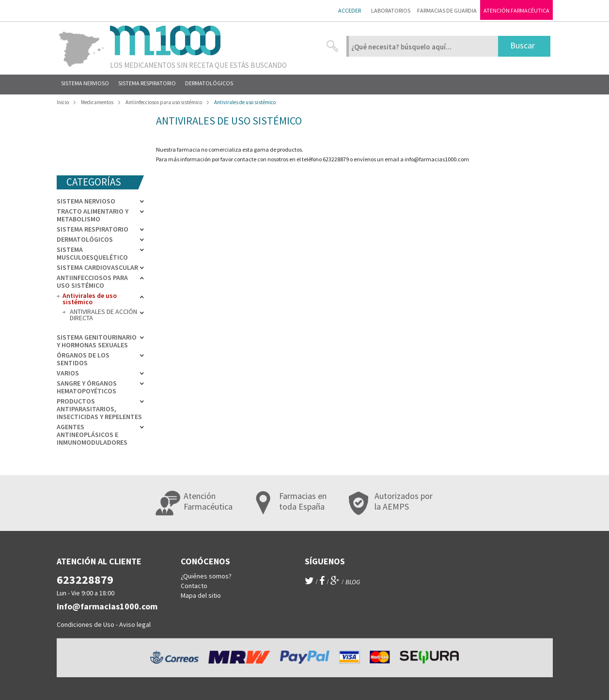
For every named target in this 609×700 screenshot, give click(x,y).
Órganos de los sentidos (83, 359)
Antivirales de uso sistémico (90, 299)
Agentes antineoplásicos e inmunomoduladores (92, 435)
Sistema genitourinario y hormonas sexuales (97, 341)
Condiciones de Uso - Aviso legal (104, 624)
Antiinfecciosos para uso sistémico (92, 281)
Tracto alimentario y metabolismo (93, 215)
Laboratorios (391, 10)
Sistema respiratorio (93, 229)
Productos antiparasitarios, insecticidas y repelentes (99, 409)
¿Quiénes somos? (206, 576)
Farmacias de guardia (447, 10)
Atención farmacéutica (516, 10)
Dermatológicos (85, 239)
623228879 (85, 580)
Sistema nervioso (86, 201)
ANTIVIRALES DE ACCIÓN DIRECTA (103, 315)
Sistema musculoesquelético (92, 253)
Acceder (350, 10)
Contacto (194, 586)
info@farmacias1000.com (437, 159)
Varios (68, 373)
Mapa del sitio (201, 595)
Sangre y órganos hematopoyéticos (87, 387)
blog (353, 582)
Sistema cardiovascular (97, 267)
